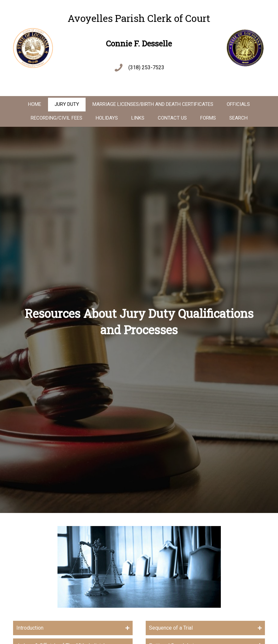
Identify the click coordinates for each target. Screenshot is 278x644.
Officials (238, 104)
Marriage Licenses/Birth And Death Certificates (153, 104)
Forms (208, 118)
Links (138, 118)
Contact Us (172, 118)
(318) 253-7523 (146, 67)
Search (238, 118)
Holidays (107, 118)
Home (35, 104)
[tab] (73, 628)
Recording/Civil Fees (57, 118)
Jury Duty (67, 104)
